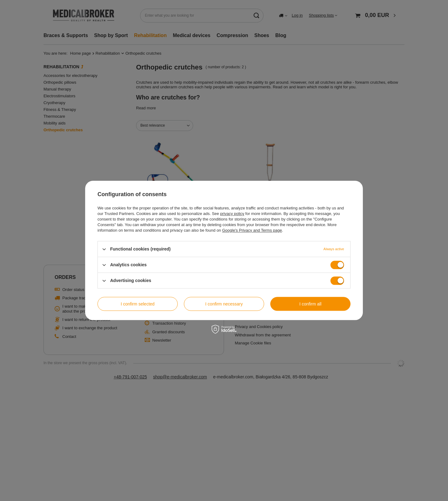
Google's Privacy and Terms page (252, 230)
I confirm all (310, 304)
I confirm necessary (224, 304)
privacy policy (232, 214)
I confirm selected (138, 304)
